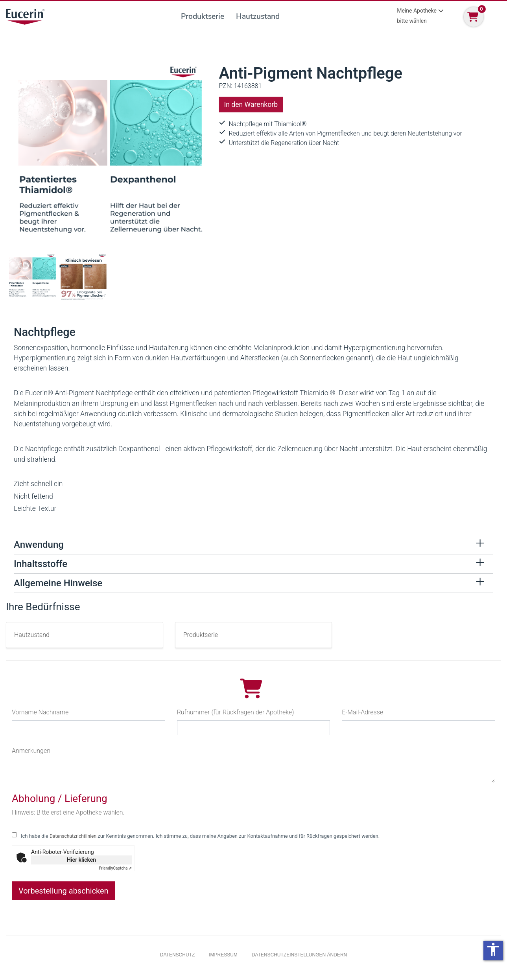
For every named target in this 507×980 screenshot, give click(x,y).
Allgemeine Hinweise (58, 583)
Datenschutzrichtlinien (73, 836)
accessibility (493, 949)
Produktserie (203, 17)
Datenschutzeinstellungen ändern (299, 955)
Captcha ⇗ (116, 868)
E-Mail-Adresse (362, 712)
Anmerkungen (31, 751)
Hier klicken (81, 860)
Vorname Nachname (40, 712)
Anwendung (39, 545)
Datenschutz (177, 955)
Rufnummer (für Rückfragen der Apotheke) (236, 712)
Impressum (223, 955)
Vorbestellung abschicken (64, 891)
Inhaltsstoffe (41, 564)
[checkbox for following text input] (14, 835)
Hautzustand (258, 17)
